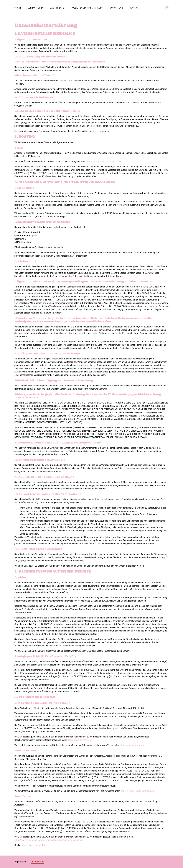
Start (18, 8)
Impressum (20, 862)
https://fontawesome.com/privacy (137, 791)
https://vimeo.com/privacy (79, 740)
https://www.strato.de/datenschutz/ (104, 161)
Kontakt (135, 8)
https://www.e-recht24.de (34, 845)
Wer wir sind (35, 8)
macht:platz (57, 8)
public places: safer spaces (87, 8)
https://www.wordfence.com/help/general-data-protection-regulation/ (48, 840)
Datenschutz (37, 862)
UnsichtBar (116, 8)
